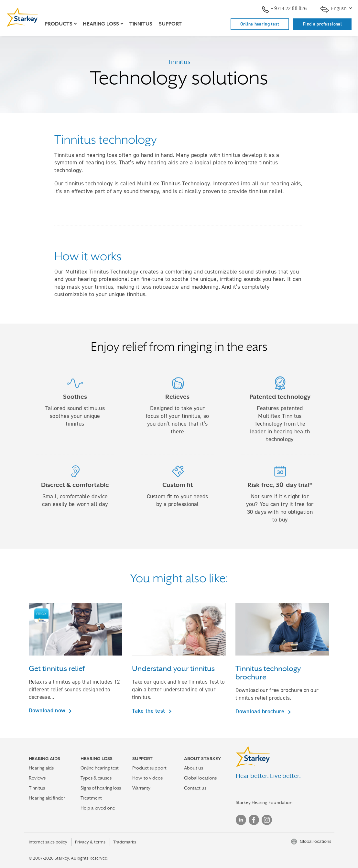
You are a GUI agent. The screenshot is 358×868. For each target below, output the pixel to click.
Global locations (200, 778)
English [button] (334, 9)
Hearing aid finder (47, 798)
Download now (48, 710)
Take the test (149, 711)
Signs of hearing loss (101, 788)
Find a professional (322, 24)
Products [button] (59, 24)
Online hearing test (260, 24)
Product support (149, 768)
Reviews (37, 778)
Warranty (141, 788)
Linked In (241, 820)
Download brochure (261, 711)
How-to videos (147, 778)
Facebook (254, 820)
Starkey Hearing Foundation (264, 802)
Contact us (195, 788)
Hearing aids (41, 768)
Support (170, 24)
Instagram (267, 820)
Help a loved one (98, 808)
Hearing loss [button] (101, 24)
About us (194, 768)
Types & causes (96, 778)
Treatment (91, 798)
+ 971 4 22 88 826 (284, 9)
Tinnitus (141, 24)
